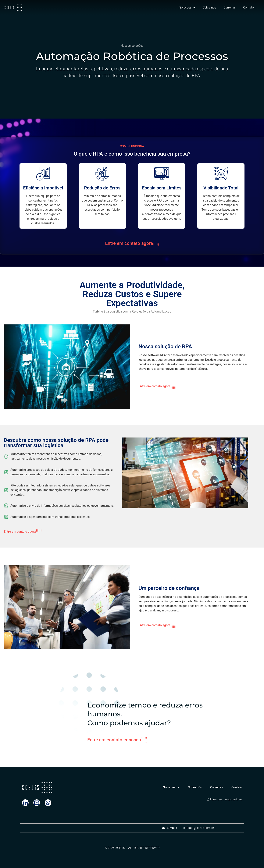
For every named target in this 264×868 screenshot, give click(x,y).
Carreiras (230, 7)
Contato (248, 7)
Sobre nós (209, 7)
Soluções (187, 8)
